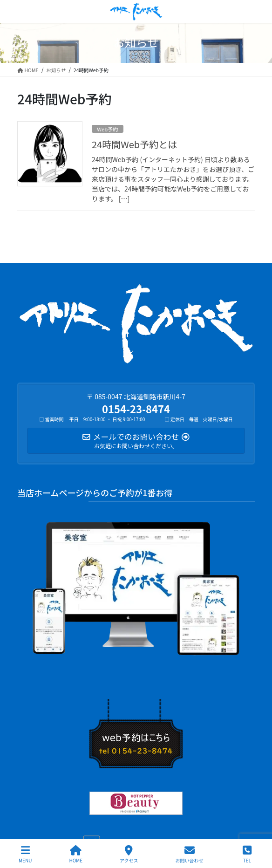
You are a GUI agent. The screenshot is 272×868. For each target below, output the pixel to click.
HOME (76, 854)
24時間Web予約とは (134, 144)
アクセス (129, 854)
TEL (247, 854)
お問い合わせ (190, 854)
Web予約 (107, 129)
